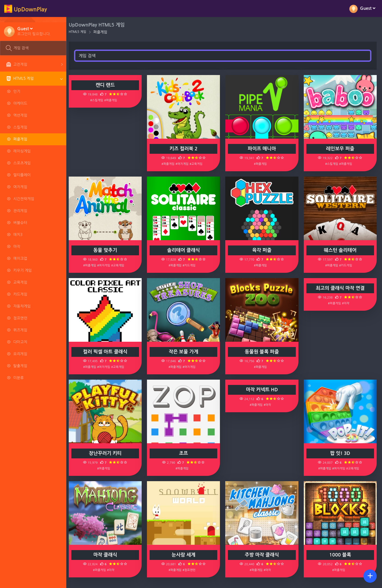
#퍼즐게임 (113, 100)
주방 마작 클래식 (263, 555)
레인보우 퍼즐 (340, 149)
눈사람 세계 (185, 555)
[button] (34, 31)
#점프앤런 (191, 570)
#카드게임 (191, 265)
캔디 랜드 (108, 85)
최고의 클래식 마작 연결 (341, 288)
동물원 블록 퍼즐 (263, 352)
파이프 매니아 (263, 149)
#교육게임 (198, 164)
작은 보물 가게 (185, 352)
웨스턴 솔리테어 (340, 250)
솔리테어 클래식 (185, 250)
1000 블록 (340, 555)
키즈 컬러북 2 (185, 149)
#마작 (346, 303)
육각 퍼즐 (263, 250)
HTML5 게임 (80, 32)
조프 (185, 453)
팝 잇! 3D (341, 453)
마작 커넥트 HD (263, 390)
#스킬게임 (99, 100)
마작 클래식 (108, 555)
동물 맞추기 (108, 250)
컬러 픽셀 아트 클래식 (108, 352)
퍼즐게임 (103, 32)
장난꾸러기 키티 (108, 453)
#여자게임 (184, 164)
